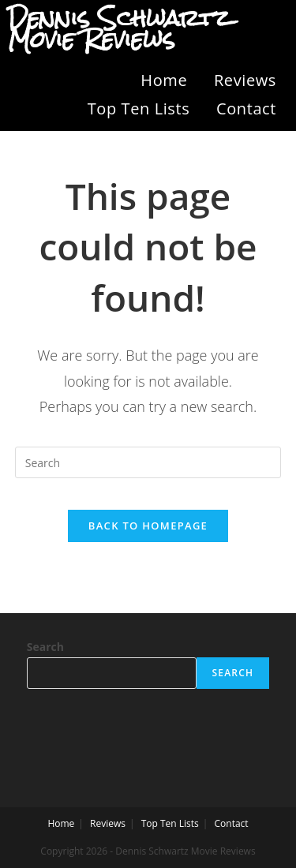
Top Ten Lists (139, 108)
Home (164, 80)
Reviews (245, 80)
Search (45, 647)
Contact (246, 108)
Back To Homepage (148, 526)
